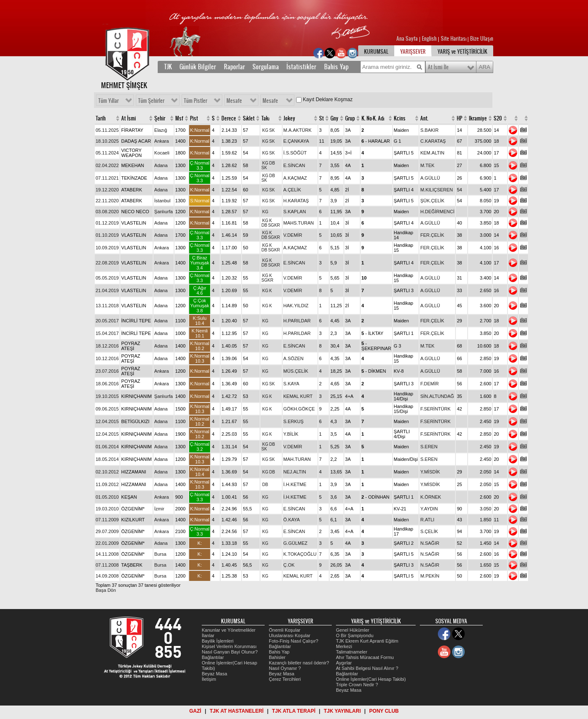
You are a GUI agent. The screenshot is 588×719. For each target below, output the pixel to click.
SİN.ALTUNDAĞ (437, 396)
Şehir (160, 118)
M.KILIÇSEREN (437, 190)
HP (459, 118)
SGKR (274, 225)
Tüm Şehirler (151, 101)
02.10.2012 (107, 472)
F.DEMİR (429, 384)
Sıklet (249, 118)
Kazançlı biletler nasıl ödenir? (299, 663)
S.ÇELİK (429, 531)
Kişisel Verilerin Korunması (229, 646)
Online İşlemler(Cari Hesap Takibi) (371, 679)
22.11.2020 (107, 201)
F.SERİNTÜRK (435, 409)
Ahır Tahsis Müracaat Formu (365, 657)
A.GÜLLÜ (430, 178)
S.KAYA (291, 384)
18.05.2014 (107, 459)
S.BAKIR (429, 130)
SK (272, 130)
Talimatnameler (352, 652)
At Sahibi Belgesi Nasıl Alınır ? (367, 668)
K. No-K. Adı (373, 118)
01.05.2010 (107, 497)
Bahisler (277, 657)
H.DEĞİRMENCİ (437, 212)
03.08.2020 (107, 212)
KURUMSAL (376, 52)
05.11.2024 (107, 153)
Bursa (160, 554)
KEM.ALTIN (432, 153)
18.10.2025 (107, 141)
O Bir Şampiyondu (355, 635)
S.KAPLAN (295, 212)
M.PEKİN (430, 576)
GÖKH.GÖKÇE (299, 409)
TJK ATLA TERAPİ (294, 711)
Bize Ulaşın (482, 39)
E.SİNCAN (294, 165)
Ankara (162, 141)
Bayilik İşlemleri (218, 641)
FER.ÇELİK (432, 235)
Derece (229, 118)
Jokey (289, 118)
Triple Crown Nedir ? (357, 685)
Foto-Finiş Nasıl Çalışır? (294, 641)
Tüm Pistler (195, 101)
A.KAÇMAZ (295, 178)
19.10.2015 (107, 396)
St (321, 118)
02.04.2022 (107, 165)
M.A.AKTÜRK (298, 130)
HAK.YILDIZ (296, 306)
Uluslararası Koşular (290, 635)
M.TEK (427, 165)
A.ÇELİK (292, 190)
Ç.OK (289, 565)
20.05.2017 (107, 321)
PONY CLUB (384, 711)
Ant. (424, 118)
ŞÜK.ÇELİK (432, 201)
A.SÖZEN (294, 358)
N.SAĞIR (430, 543)
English (429, 39)
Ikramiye (478, 118)
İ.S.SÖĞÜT (295, 153)
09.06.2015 (107, 409)
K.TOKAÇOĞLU (300, 554)
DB (272, 163)
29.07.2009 (107, 531)
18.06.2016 (107, 384)
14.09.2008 (107, 576)
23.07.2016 (107, 371)
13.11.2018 (107, 306)
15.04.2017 (107, 333)
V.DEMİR (293, 235)
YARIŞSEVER (413, 52)
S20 (498, 118)
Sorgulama (266, 67)
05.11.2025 (107, 130)
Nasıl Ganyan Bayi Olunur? (230, 652)
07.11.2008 (107, 565)
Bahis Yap (336, 67)
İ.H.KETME (295, 484)
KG (265, 130)
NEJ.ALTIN (295, 472)
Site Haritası (454, 39)
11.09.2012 (107, 484)
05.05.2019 (107, 278)
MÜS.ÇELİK (296, 371)
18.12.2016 (107, 346)
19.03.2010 (107, 509)
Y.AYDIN (429, 509)
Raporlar (234, 67)
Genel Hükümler (353, 630)
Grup (350, 118)
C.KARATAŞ (433, 141)
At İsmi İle (438, 67)
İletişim (209, 679)
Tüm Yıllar (108, 101)
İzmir (159, 509)
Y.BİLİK (291, 434)
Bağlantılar (213, 657)
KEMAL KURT (298, 396)
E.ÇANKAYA (296, 141)
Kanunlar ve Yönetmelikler (229, 630)
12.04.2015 (107, 421)
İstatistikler (301, 67)
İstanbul (163, 201)
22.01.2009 (107, 543)
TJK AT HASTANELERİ (237, 711)
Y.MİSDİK (430, 472)
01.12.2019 (107, 223)
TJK (168, 67)
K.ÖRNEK (431, 497)
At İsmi (129, 118)
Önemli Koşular (285, 630)
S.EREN (429, 447)
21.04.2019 (107, 290)
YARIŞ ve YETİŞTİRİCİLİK (462, 52)
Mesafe (234, 101)
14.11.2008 (107, 554)
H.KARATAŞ (296, 201)
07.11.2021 (107, 178)
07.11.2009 (107, 520)
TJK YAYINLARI (342, 711)
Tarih (101, 118)
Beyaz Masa (215, 674)
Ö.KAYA (292, 520)
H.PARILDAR (297, 321)
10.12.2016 (107, 358)
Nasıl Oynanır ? (285, 668)
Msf (179, 118)
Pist (194, 118)
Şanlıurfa (164, 212)
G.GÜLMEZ (295, 543)
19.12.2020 (107, 190)
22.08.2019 (107, 263)
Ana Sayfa (408, 39)
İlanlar (208, 635)
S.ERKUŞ (294, 421)
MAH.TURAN (297, 459)
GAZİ (195, 711)
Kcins (400, 118)
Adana (161, 165)
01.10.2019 (107, 235)
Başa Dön (106, 590)
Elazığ (161, 130)
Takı (265, 118)
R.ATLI (427, 520)
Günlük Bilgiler (198, 67)
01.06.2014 (107, 447)
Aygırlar (344, 663)
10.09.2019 (107, 248)
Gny (334, 118)
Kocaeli (162, 153)
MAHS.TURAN (299, 223)
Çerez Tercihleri (285, 679)
